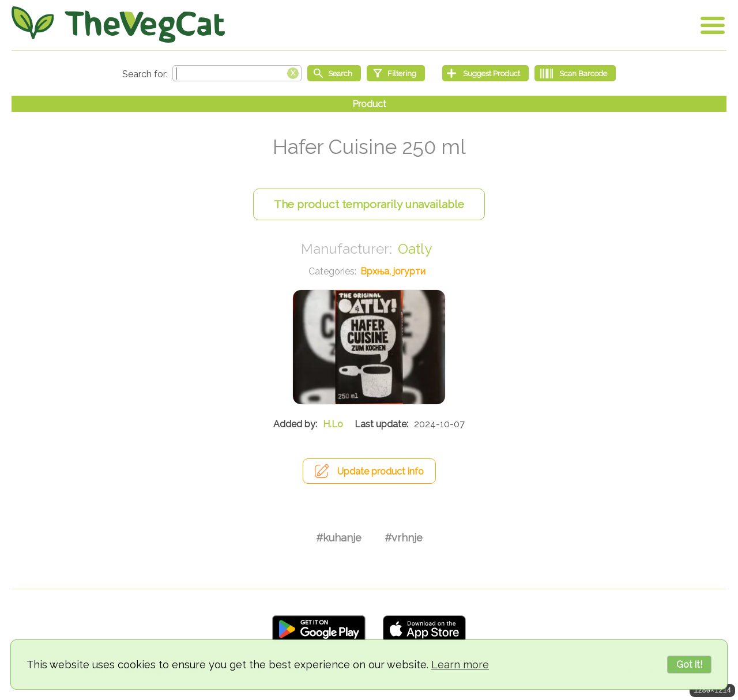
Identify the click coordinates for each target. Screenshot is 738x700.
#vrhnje (404, 538)
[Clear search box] (293, 72)
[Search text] (237, 73)
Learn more (460, 665)
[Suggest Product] (485, 73)
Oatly (415, 249)
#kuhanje (339, 538)
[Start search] (334, 73)
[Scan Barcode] (575, 73)
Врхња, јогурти (393, 271)
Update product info (381, 471)
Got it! (689, 665)
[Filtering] (396, 73)
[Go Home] (118, 25)
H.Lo (333, 424)
